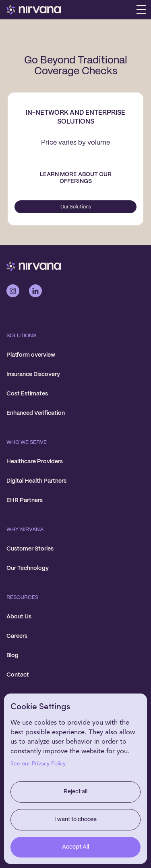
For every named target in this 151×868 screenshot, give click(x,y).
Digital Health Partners (36, 481)
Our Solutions (76, 207)
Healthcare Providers (35, 462)
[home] (34, 10)
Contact (18, 675)
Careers (17, 636)
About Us (19, 617)
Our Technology (28, 568)
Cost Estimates (27, 394)
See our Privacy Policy (38, 764)
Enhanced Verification (36, 413)
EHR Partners (25, 500)
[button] (141, 10)
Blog (12, 656)
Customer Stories (30, 549)
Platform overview (31, 355)
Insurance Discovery (33, 374)
